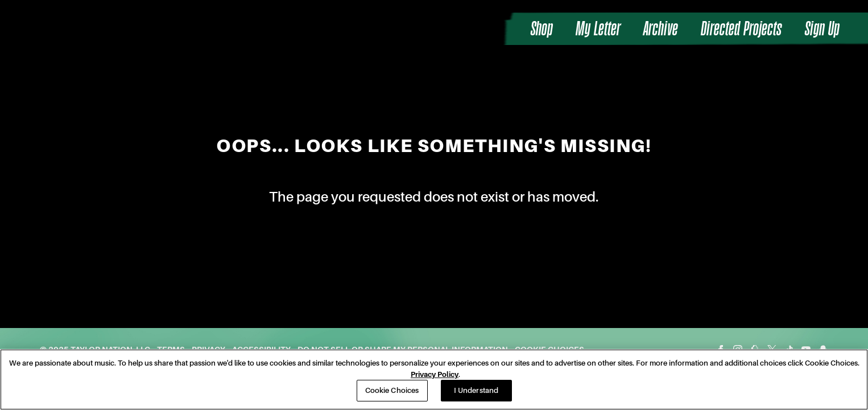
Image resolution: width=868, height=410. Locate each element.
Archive (661, 29)
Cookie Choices (392, 390)
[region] (434, 380)
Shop (542, 29)
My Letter (598, 29)
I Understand (476, 390)
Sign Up (822, 29)
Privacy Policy (435, 374)
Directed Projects (741, 29)
